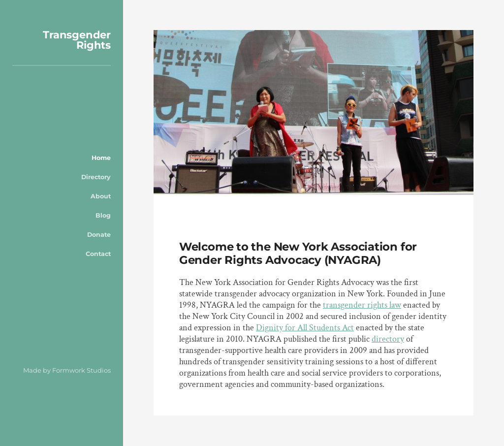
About (101, 196)
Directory (96, 177)
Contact (98, 254)
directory (388, 339)
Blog (103, 215)
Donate (99, 235)
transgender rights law (362, 305)
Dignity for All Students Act (305, 328)
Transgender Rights (77, 40)
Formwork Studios (81, 370)
